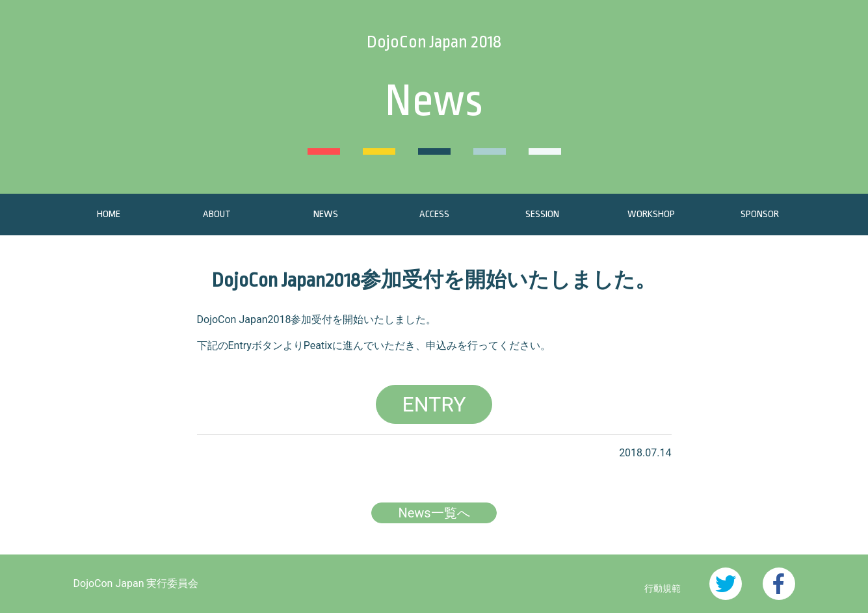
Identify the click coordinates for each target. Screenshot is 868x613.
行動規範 (663, 588)
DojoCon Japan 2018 (434, 42)
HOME (109, 214)
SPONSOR (760, 214)
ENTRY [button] (434, 404)
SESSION (542, 214)
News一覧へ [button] (434, 513)
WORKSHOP (651, 214)
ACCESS (434, 214)
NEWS (326, 214)
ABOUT (217, 214)
